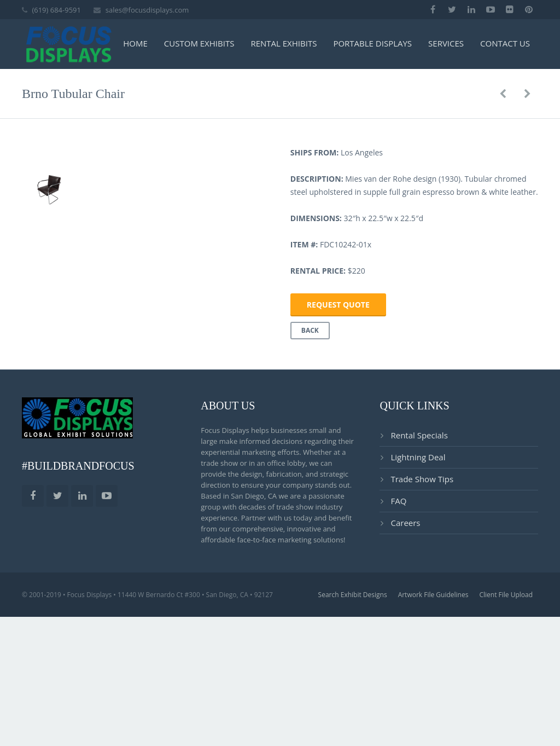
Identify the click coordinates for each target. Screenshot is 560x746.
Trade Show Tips (422, 615)
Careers (405, 659)
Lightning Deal (418, 593)
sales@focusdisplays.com (147, 10)
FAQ (398, 637)
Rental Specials (419, 571)
